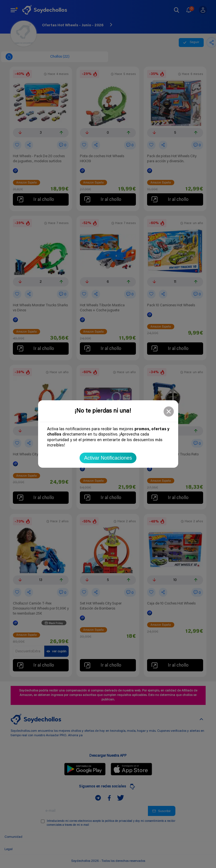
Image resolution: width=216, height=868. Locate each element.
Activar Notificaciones (108, 458)
